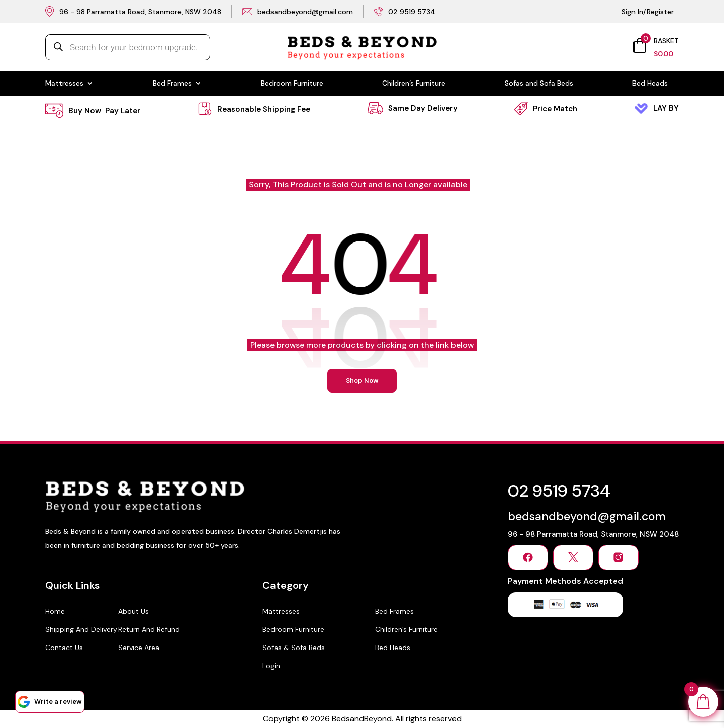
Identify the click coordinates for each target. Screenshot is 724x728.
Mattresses (64, 84)
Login (271, 666)
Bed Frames (172, 84)
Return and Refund (149, 629)
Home (55, 611)
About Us (133, 611)
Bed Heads (650, 84)
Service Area (139, 648)
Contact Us (64, 648)
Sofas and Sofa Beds (539, 84)
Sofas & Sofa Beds (294, 648)
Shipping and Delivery (81, 629)
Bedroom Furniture (292, 84)
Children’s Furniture (414, 84)
